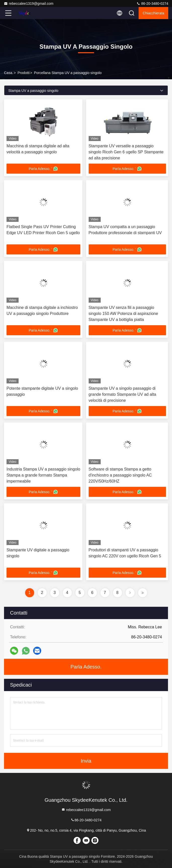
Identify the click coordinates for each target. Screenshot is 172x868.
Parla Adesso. (86, 667)
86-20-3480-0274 (152, 4)
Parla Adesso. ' (43, 169)
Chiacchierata (153, 13)
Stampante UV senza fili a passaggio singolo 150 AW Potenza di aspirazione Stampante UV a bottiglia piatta (123, 314)
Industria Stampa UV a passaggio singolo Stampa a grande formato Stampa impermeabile (43, 475)
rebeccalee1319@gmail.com (29, 4)
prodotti (24, 73)
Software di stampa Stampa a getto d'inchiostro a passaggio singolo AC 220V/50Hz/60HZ (120, 475)
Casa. (9, 73)
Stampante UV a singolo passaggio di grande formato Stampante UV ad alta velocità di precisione (123, 394)
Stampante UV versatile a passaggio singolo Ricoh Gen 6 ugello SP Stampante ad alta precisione (126, 152)
